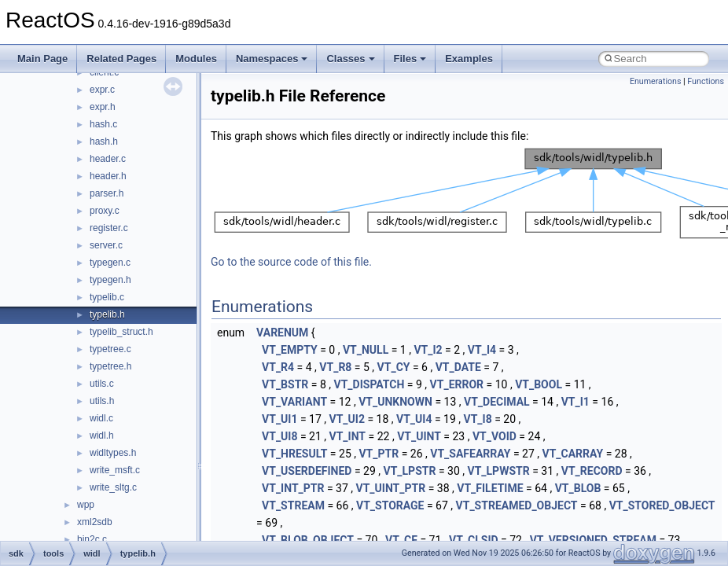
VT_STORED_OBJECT (662, 505)
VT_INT (348, 436)
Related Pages (121, 59)
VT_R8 (335, 367)
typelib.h (107, 314)
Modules (196, 59)
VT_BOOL (539, 384)
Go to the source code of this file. (291, 262)
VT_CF (401, 540)
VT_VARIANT (294, 402)
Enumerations (656, 81)
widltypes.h (113, 453)
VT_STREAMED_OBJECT (517, 505)
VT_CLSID (474, 540)
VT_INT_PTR (293, 488)
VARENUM (282, 333)
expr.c (102, 90)
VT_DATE (458, 367)
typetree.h (110, 366)
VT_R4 (278, 367)
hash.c (103, 124)
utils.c (102, 384)
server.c (106, 245)
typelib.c (107, 297)
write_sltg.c (113, 487)
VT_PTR (379, 454)
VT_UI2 (347, 419)
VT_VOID (495, 436)
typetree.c (110, 349)
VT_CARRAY (573, 454)
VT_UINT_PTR (391, 488)
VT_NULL (366, 350)
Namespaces (272, 59)
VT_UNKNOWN (395, 402)
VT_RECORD (592, 471)
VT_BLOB (578, 488)
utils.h (102, 401)
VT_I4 (482, 350)
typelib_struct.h (121, 332)
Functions (706, 81)
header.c (108, 159)
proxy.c (105, 211)
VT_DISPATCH (370, 384)
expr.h (103, 107)
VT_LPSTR (410, 471)
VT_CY (394, 367)
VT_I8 (478, 419)
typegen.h (110, 280)
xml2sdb (95, 522)
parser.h (107, 193)
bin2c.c (92, 539)
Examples (469, 59)
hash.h (104, 141)
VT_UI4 (414, 419)
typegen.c (110, 263)
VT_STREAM (293, 505)
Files (410, 59)
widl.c (101, 418)
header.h (108, 176)
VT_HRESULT (294, 454)
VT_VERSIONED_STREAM (593, 540)
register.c (109, 228)
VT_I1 (575, 402)
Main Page (42, 59)
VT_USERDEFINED (307, 471)
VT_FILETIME (490, 488)
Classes (350, 59)
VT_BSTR (285, 384)
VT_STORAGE (390, 505)
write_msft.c (115, 470)
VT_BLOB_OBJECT (308, 540)
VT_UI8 (279, 436)
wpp (86, 505)
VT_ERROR (457, 384)
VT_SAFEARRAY (470, 454)
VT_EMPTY (290, 350)
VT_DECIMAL (497, 402)
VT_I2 (428, 350)
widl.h (102, 436)
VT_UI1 (279, 419)
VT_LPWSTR (499, 471)
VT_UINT (419, 436)
